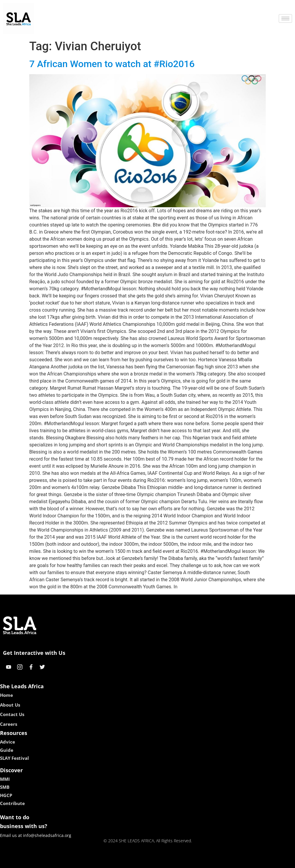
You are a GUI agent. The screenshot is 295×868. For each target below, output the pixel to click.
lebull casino (133, 861)
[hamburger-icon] (285, 18)
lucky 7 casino (162, 861)
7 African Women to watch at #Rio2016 (112, 64)
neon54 (186, 861)
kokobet (110, 861)
